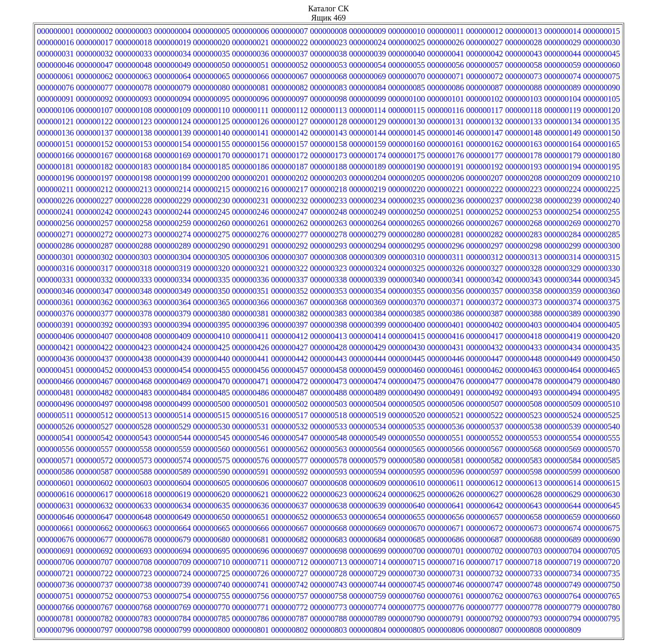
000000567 (485, 449)
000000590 (211, 472)
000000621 (250, 494)
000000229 (172, 201)
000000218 (328, 189)
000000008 (328, 31)
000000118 (523, 110)
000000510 (602, 404)
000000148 (524, 133)
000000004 (172, 31)
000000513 (133, 415)
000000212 (94, 189)
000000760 (407, 596)
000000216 (250, 189)
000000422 (94, 347)
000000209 (563, 178)
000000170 (211, 155)
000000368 (328, 302)
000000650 (211, 517)
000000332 (94, 280)
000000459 (368, 370)
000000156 (250, 144)
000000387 (485, 314)
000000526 (55, 427)
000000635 (211, 506)
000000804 (368, 630)
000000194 (563, 167)
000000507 (485, 404)
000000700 (407, 551)
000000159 (368, 144)
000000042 (485, 54)
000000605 (211, 483)
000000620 (211, 494)
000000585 (602, 460)
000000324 (368, 268)
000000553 (524, 438)
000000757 (289, 596)
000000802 (289, 630)
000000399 (368, 325)
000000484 (172, 393)
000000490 (407, 393)
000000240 (602, 201)
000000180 (602, 155)
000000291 (250, 246)
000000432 (485, 347)
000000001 (55, 31)
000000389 (563, 314)
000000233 (328, 201)
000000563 (328, 449)
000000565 (407, 449)
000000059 (563, 65)
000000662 (94, 528)
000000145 (407, 133)
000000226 (55, 201)
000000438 (133, 359)
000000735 (602, 573)
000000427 (289, 347)
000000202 (289, 178)
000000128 (328, 121)
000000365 (211, 302)
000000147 (485, 133)
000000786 (250, 619)
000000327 (485, 268)
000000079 (172, 88)
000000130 (407, 121)
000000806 (446, 630)
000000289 (172, 246)
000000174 (368, 155)
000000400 (407, 325)
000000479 (563, 381)
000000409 (172, 336)
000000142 (289, 133)
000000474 (368, 381)
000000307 (289, 257)
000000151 (55, 144)
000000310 (407, 257)
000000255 (602, 212)
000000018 (133, 42)
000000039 (368, 54)
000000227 (94, 201)
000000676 (55, 539)
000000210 (602, 178)
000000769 (172, 607)
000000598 (524, 472)
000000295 (407, 246)
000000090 (602, 88)
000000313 (524, 257)
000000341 (446, 280)
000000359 (563, 291)
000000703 (524, 551)
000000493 (524, 393)
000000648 (133, 517)
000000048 (133, 65)
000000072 (485, 76)
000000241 (55, 212)
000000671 (446, 528)
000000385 (407, 314)
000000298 (524, 246)
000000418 (524, 336)
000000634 (172, 506)
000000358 (524, 291)
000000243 (133, 212)
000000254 (563, 212)
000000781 (55, 619)
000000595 (407, 472)
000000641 (446, 506)
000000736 (55, 585)
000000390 (602, 314)
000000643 (524, 506)
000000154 (172, 144)
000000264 (368, 223)
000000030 (602, 42)
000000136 (55, 133)
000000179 (563, 155)
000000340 (407, 280)
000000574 (172, 460)
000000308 (328, 257)
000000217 (289, 189)
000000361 (55, 302)
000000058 (524, 65)
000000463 (524, 370)
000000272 (94, 234)
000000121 (55, 121)
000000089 (563, 88)
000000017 (94, 42)
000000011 (445, 31)
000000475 (407, 381)
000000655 (407, 517)
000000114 (367, 110)
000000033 (133, 54)
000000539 (563, 427)
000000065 (211, 76)
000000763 (524, 596)
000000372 (485, 302)
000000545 (211, 438)
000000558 (133, 449)
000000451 (55, 370)
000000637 (289, 506)
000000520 (407, 415)
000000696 (250, 551)
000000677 (94, 539)
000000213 (133, 189)
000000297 (485, 246)
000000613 (524, 483)
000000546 (250, 438)
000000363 (133, 302)
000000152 (94, 144)
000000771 (250, 607)
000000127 (289, 121)
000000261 (250, 223)
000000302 (94, 257)
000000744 (368, 585)
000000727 (289, 573)
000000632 (94, 506)
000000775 (407, 607)
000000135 (602, 121)
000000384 (368, 314)
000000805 (407, 630)
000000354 (368, 291)
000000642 (485, 506)
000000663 (133, 528)
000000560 (211, 449)
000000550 (407, 438)
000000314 (563, 257)
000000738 (133, 585)
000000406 (55, 336)
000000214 (172, 189)
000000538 (524, 427)
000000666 (250, 528)
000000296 (446, 246)
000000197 (94, 178)
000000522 (485, 415)
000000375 (602, 302)
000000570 (602, 449)
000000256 (55, 223)
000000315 (602, 257)
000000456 (250, 370)
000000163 (524, 144)
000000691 (55, 551)
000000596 (446, 472)
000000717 (485, 562)
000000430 (407, 347)
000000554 (563, 438)
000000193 (524, 167)
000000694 (172, 551)
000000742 (289, 585)
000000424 (172, 347)
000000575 (211, 460)
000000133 (524, 121)
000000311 (445, 257)
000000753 (133, 596)
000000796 (55, 630)
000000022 (289, 42)
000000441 (250, 359)
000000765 (602, 596)
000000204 (368, 178)
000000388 (524, 314)
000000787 (289, 619)
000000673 (524, 528)
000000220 (407, 189)
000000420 (602, 336)
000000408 (133, 336)
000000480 (602, 381)
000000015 (602, 31)
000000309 (368, 257)
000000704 (563, 551)
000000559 (172, 449)
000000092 (94, 99)
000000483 (133, 393)
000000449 (563, 359)
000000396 (250, 325)
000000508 (524, 404)
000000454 (172, 370)
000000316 (55, 268)
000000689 (563, 539)
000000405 (602, 325)
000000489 (368, 393)
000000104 (563, 99)
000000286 (55, 246)
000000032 (94, 54)
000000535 (407, 427)
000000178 (524, 155)
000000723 (133, 573)
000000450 (602, 359)
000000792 (485, 619)
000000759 (368, 596)
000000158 (328, 144)
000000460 (407, 370)
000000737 (94, 585)
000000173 (328, 155)
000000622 (289, 494)
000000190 (407, 167)
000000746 (446, 585)
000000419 (563, 336)
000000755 (211, 596)
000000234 (368, 201)
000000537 (485, 427)
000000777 (485, 607)
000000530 (211, 427)
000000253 (524, 212)
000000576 (250, 460)
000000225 (602, 189)
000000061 (55, 76)
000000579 (368, 460)
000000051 (250, 65)
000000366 (250, 302)
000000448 (524, 359)
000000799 (172, 630)
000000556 (55, 449)
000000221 (446, 189)
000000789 (368, 619)
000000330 (602, 268)
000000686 (446, 539)
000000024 (368, 42)
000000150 (602, 133)
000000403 (524, 325)
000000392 (94, 325)
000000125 (211, 121)
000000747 (485, 585)
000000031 (55, 54)
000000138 (133, 133)
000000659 (563, 517)
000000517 (289, 415)
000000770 (211, 607)
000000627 (485, 494)
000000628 (524, 494)
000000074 (563, 76)
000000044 (563, 54)
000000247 (289, 212)
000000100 (407, 99)
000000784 (172, 619)
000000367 (289, 302)
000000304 (172, 257)
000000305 (211, 257)
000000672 (485, 528)
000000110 (211, 110)
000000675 (602, 528)
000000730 (407, 573)
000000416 (446, 336)
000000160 (407, 144)
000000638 (328, 506)
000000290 (211, 246)
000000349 (172, 291)
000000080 (211, 88)
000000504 (368, 404)
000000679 (172, 539)
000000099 (368, 99)
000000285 (602, 234)
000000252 (485, 212)
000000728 (328, 573)
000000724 (172, 573)
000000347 (94, 291)
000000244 (172, 212)
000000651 (250, 517)
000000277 (289, 234)
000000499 (172, 404)
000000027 (485, 42)
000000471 (250, 381)
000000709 (172, 562)
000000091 (55, 99)
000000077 (94, 88)
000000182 (94, 167)
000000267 (485, 223)
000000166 (55, 155)
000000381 (250, 314)
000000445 (407, 359)
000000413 (328, 336)
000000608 (328, 483)
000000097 (289, 99)
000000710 (211, 562)
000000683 (328, 539)
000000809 (563, 630)
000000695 (211, 551)
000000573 (133, 460)
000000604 (172, 483)
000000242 (94, 212)
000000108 (133, 110)
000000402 (485, 325)
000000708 (133, 562)
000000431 (446, 347)
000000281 (446, 234)
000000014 (563, 31)
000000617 (94, 494)
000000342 (485, 280)
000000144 (368, 133)
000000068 (328, 76)
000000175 (407, 155)
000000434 (563, 347)
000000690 (602, 539)
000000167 (94, 155)
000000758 (328, 596)
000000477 (485, 381)
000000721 (55, 573)
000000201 (250, 178)
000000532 (289, 427)
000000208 (524, 178)
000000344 (563, 280)
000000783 (133, 619)
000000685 (407, 539)
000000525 (602, 415)
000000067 (289, 76)
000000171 (250, 155)
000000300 (602, 246)
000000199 (172, 178)
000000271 (55, 234)
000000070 (407, 76)
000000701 (446, 551)
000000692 (94, 551)
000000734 (563, 573)
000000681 (250, 539)
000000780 (602, 607)
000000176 (446, 155)
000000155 (211, 144)
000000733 (524, 573)
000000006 (250, 31)
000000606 (250, 483)
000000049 (172, 65)
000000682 (289, 539)
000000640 (407, 506)
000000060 (602, 65)
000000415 (407, 336)
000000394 (172, 325)
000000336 (250, 280)
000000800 (211, 630)
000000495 (602, 393)
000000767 (94, 607)
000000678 (133, 539)
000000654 (368, 517)
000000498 (133, 404)
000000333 (133, 280)
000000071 (446, 76)
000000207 (485, 178)
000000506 (446, 404)
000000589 (172, 472)
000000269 (563, 223)
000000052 (289, 65)
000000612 (485, 483)
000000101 (446, 99)
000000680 (211, 539)
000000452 (94, 370)
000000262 (289, 223)
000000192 (485, 167)
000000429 (368, 347)
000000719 (563, 562)
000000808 (524, 630)
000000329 (563, 268)
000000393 (133, 325)
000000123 (133, 121)
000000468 (133, 381)
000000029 (563, 42)
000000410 (211, 336)
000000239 (563, 201)
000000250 (407, 212)
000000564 (368, 449)
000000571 (55, 460)
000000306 (250, 257)
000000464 (563, 370)
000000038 (328, 54)
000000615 (602, 483)
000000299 (563, 246)
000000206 (446, 178)
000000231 (250, 201)
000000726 (250, 573)
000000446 (446, 359)
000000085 (407, 88)
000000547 (289, 438)
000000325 (407, 268)
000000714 (368, 562)
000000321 (250, 268)
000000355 (407, 291)
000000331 (55, 280)
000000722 (94, 573)
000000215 (211, 189)
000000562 (289, 449)
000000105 (602, 99)
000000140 (211, 133)
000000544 (172, 438)
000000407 (94, 336)
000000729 (368, 573)
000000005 (211, 31)
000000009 (368, 31)
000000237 (485, 201)
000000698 (328, 551)
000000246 (250, 212)
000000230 (211, 201)
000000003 (133, 31)
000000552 (485, 438)
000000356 (446, 291)
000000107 (94, 110)
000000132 (485, 121)
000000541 (55, 438)
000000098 (328, 99)
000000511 (55, 415)
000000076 (55, 88)
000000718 (524, 562)
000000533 (328, 427)
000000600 (602, 472)
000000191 (446, 167)
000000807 (485, 630)
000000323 (328, 268)
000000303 (133, 257)
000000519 (368, 415)
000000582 (485, 460)
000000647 (94, 517)
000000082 (289, 88)
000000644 (563, 506)
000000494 (563, 393)
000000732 (485, 573)
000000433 (524, 347)
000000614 (563, 483)
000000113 (328, 110)
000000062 (94, 76)
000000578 (328, 460)
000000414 (368, 336)
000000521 (446, 415)
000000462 (485, 370)
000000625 (407, 494)
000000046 (55, 65)
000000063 (133, 76)
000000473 (328, 381)
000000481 (55, 393)
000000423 (133, 347)
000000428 (328, 347)
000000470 (211, 381)
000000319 (172, 268)
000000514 (172, 415)
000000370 (407, 302)
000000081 (250, 88)
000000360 (602, 291)
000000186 (250, 167)
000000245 (211, 212)
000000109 (172, 110)
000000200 (211, 178)
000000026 (446, 42)
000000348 (133, 291)
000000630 (602, 494)
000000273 (133, 234)
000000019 (172, 42)
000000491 (446, 393)
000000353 (328, 291)
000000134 (563, 121)
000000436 (55, 359)
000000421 (55, 347)
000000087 (485, 88)
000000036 (250, 54)
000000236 (446, 201)
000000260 (211, 223)
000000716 (446, 562)
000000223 (524, 189)
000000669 (368, 528)
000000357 (485, 291)
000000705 (602, 551)
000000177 (485, 155)
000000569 (563, 449)
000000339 (368, 280)
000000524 (563, 415)
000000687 (485, 539)
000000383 (328, 314)
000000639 (368, 506)
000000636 (250, 506)
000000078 (133, 88)
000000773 (328, 607)
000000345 (602, 280)
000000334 (172, 280)
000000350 (211, 291)
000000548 (328, 438)
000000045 (602, 54)
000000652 (289, 517)
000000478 (524, 381)
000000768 (133, 607)
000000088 (524, 88)
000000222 (485, 189)
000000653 (328, 517)
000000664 (172, 528)
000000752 (94, 596)
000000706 (55, 562)
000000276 (250, 234)
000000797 (94, 630)
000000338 (328, 280)
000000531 (250, 427)
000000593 (328, 472)
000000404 (563, 325)
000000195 (602, 167)
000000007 (289, 31)
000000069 (368, 76)
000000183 (133, 167)
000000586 (55, 472)
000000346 (55, 291)
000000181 (55, 167)
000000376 (55, 314)
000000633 (133, 506)
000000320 (211, 268)
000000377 (94, 314)
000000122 (94, 121)
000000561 (250, 449)
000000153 (133, 144)
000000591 (250, 472)
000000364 (172, 302)
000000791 (446, 619)
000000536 (446, 427)
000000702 (485, 551)
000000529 (172, 427)
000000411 (250, 336)
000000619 (172, 494)
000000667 (289, 528)
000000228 (133, 201)
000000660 (602, 517)
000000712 (289, 562)
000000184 (172, 167)
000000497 (94, 404)
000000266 (446, 223)
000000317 (94, 268)
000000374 (563, 302)
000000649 (172, 517)
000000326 (446, 268)
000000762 (485, 596)
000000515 (211, 415)
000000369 (368, 302)
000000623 (328, 494)
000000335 (211, 280)
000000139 (172, 133)
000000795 (602, 619)
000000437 (94, 359)
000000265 (407, 223)
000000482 (94, 393)
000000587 (94, 472)
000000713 (328, 562)
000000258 (133, 223)
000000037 (289, 54)
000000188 (328, 167)
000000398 (328, 325)
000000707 (94, 562)
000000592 (289, 472)
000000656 (446, 517)
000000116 (445, 110)
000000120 (602, 110)
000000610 (407, 483)
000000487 (289, 393)
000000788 (328, 619)
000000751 (55, 596)
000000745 (407, 585)
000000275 (211, 234)
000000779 (563, 607)
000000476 (446, 381)
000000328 (524, 268)
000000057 (485, 65)
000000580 (407, 460)
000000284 (563, 234)
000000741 (250, 585)
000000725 (211, 573)
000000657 (485, 517)
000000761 (446, 596)
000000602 (94, 483)
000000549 (368, 438)
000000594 (368, 472)
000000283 (524, 234)
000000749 (563, 585)
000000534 (368, 427)
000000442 (289, 359)
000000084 (368, 88)
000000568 (524, 449)
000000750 (602, 585)
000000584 (563, 460)
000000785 (211, 619)
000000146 (446, 133)
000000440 (211, 359)
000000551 (446, 438)
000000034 (172, 54)
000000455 (211, 370)
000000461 (446, 370)
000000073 (524, 76)
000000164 (563, 144)
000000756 (250, 596)
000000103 (524, 99)
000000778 (524, 607)
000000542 (94, 438)
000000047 (94, 65)
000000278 (328, 234)
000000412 (289, 336)
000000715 (407, 562)
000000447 (485, 359)
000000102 (485, 99)
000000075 (602, 76)
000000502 (289, 404)
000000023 (328, 42)
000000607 (289, 483)
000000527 (94, 427)
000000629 (563, 494)
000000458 (328, 370)
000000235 (407, 201)
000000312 (485, 257)
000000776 (446, 607)
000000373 (524, 302)
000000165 (602, 144)
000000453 (133, 370)
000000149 (563, 133)
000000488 (328, 393)
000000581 (446, 460)
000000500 (211, 404)
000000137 (94, 133)
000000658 (524, 517)
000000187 (289, 167)
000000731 (446, 573)
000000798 (133, 630)
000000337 (289, 280)
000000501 (250, 404)
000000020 (211, 42)
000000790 (407, 619)
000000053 (328, 65)
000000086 (446, 88)
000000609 (368, 483)
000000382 (289, 314)
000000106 (55, 110)
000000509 (563, 404)
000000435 (602, 347)
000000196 (55, 178)
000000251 (446, 212)
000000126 (250, 121)
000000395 (211, 325)
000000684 (368, 539)
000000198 (133, 178)
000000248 (328, 212)
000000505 (407, 404)
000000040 (407, 54)
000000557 (94, 449)
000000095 (211, 99)
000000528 (133, 427)
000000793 (524, 619)
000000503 (328, 404)
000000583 (524, 460)
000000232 (289, 201)
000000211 (55, 189)
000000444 (368, 359)
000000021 (250, 42)
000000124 (172, 121)
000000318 (133, 268)
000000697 (289, 551)
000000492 (485, 393)
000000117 (484, 110)
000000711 (250, 562)
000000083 (328, 88)
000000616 (55, 494)
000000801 (250, 630)
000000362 (94, 302)
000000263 (328, 223)
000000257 (94, 223)
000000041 (446, 54)
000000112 (289, 110)
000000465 (602, 370)
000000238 (524, 201)
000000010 (407, 31)
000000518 (328, 415)
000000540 (602, 427)
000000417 (485, 336)
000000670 (407, 528)
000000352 (289, 291)
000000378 (133, 314)
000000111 (251, 110)
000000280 (407, 234)
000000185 (211, 167)
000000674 (563, 528)
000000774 (368, 607)
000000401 (446, 325)
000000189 (368, 167)
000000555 (602, 438)
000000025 (407, 42)
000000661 (55, 528)
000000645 (602, 506)
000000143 (328, 133)
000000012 (485, 31)
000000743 (328, 585)
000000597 (485, 472)
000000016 (55, 42)
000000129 (368, 121)
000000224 (563, 189)
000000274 (172, 234)
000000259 (172, 223)
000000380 (211, 314)
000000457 (289, 370)
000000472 (289, 381)
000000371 (446, 302)
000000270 (602, 223)
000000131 (446, 121)
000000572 (94, 460)
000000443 (328, 359)
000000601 (55, 483)
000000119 (562, 110)
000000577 (289, 460)
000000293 (328, 246)
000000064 (172, 76)
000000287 (94, 246)
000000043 (524, 54)
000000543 (133, 438)
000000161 (446, 144)
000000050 (211, 65)
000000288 (133, 246)
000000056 (446, 65)
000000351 (250, 291)
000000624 (368, 494)
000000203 (328, 178)
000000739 (172, 585)
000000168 (133, 155)
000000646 (55, 517)
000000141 (250, 133)
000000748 (524, 585)
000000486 (250, 393)
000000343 (524, 280)
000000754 (172, 596)
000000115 (406, 110)
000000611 (445, 483)
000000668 (328, 528)
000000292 (289, 246)
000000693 (133, 551)
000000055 (407, 65)
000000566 (446, 449)
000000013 (524, 31)
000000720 (602, 562)
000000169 (172, 155)
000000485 (211, 393)
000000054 (368, 65)
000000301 (55, 257)
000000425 (211, 347)
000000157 (289, 144)
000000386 (446, 314)
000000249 (368, 212)
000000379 (172, 314)
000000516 (250, 415)
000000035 (211, 54)
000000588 (133, 472)
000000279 (368, 234)
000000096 (250, 99)
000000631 (55, 506)
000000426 (250, 347)
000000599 (563, 472)
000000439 (172, 359)
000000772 (289, 607)
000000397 (289, 325)
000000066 (250, 76)
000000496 (55, 404)
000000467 (94, 381)
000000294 (368, 246)
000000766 (55, 607)
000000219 (368, 189)
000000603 (133, 483)
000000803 (328, 630)
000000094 (172, 99)
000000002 (94, 31)
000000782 (94, 619)
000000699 (368, 551)
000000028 (524, 42)
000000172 (289, 155)
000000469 (172, 381)
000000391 (55, 325)
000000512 (94, 415)
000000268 (524, 223)
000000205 (407, 178)
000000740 (211, 585)
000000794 (563, 619)
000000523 (524, 415)
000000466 (55, 381)
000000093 (133, 99)
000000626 (446, 494)
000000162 (485, 144)
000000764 (563, 596)
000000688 (524, 539)
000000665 (211, 528)
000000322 (289, 268)
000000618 (133, 494)
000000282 (485, 234)
